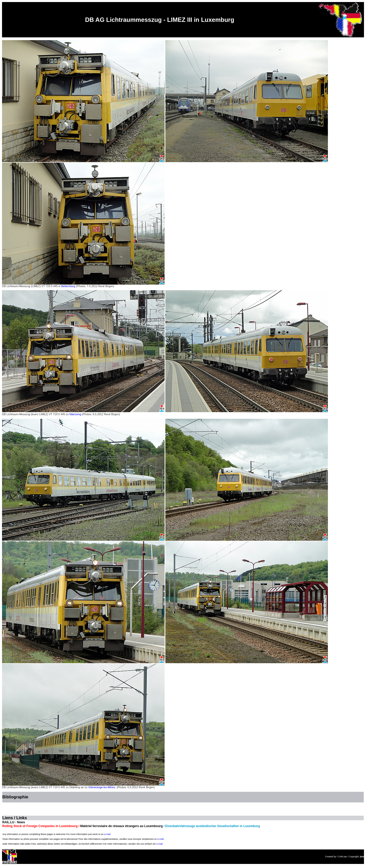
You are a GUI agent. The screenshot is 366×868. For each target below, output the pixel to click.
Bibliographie (15, 797)
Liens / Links (15, 818)
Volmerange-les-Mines (102, 787)
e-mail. (108, 834)
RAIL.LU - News (14, 822)
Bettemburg (68, 286)
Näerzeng (75, 414)
